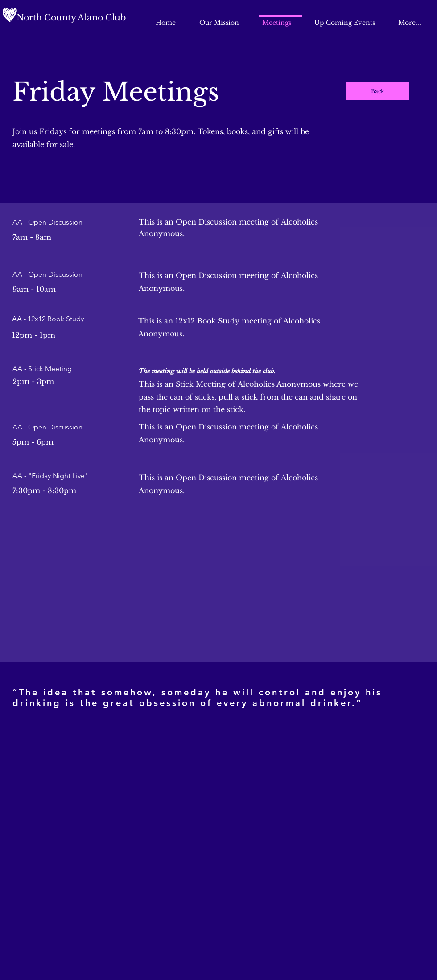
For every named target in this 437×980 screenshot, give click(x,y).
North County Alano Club (71, 18)
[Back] (377, 91)
